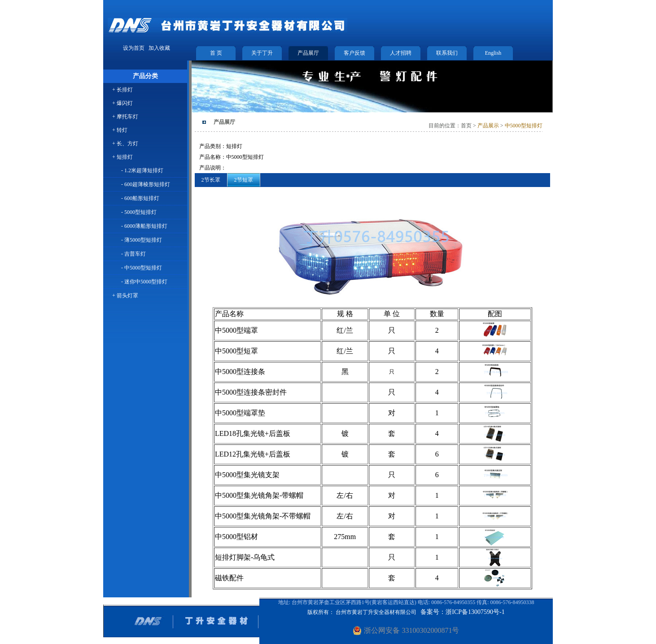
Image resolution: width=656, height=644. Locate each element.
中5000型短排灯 (524, 126)
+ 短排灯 (122, 157)
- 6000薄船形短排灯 (144, 226)
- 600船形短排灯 (140, 198)
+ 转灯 (120, 130)
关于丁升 (262, 53)
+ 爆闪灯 (122, 103)
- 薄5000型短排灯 (142, 240)
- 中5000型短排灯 (142, 268)
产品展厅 (308, 53)
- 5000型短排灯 (139, 212)
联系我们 (447, 53)
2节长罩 (211, 180)
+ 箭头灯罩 (125, 296)
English (493, 53)
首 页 (216, 53)
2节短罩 (244, 180)
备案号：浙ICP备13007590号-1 (462, 612)
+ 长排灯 (122, 90)
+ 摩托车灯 (125, 117)
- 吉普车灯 (133, 254)
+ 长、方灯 (125, 144)
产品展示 (488, 126)
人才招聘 (401, 53)
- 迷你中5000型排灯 (144, 282)
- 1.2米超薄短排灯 (142, 170)
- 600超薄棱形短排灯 (146, 184)
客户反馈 (354, 53)
